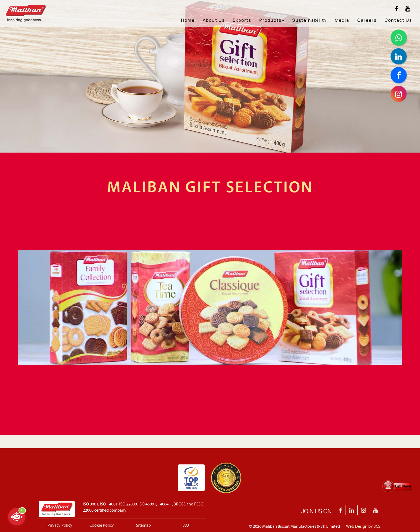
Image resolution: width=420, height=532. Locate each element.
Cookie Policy (102, 525)
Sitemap (143, 525)
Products (272, 20)
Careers (367, 20)
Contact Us (398, 20)
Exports (242, 20)
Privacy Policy (60, 525)
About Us (214, 20)
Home (188, 20)
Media (342, 20)
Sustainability (310, 20)
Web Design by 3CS (363, 526)
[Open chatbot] (17, 517)
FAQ (185, 525)
